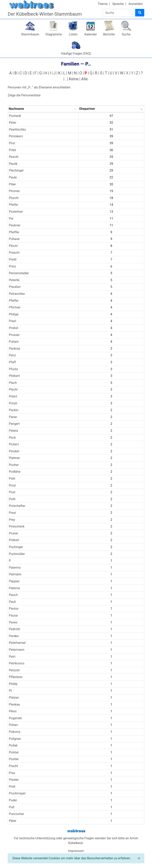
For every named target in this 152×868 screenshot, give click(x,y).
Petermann (17, 650)
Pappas (14, 581)
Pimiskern (16, 136)
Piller (12, 184)
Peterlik (14, 280)
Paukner (15, 225)
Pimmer (14, 191)
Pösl (12, 143)
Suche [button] (126, 34)
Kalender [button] (91, 34)
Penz (12, 355)
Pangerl (14, 424)
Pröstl (13, 403)
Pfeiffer (14, 232)
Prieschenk (17, 526)
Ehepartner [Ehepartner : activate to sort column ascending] (87, 109)
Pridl (12, 787)
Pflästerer (16, 677)
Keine (74, 79)
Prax (12, 773)
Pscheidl (15, 116)
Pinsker (14, 451)
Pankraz (15, 349)
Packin (14, 410)
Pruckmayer (17, 793)
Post (12, 492)
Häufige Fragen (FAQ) (76, 54)
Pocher (14, 465)
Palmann (15, 574)
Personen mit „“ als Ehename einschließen (39, 87)
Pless (13, 711)
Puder (13, 800)
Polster (14, 752)
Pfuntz (13, 369)
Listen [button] (73, 34)
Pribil (12, 150)
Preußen (15, 287)
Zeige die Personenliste (24, 95)
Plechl (13, 389)
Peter (13, 123)
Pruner (14, 533)
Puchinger (16, 547)
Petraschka (17, 294)
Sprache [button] (118, 4)
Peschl (14, 157)
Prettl (13, 259)
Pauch (13, 595)
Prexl (12, 513)
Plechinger (16, 170)
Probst (14, 328)
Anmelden (136, 4)
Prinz (12, 266)
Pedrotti (14, 629)
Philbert (14, 376)
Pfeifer (14, 205)
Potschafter (17, 506)
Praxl (12, 321)
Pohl (12, 479)
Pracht (13, 766)
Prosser (14, 335)
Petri (12, 657)
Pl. (11, 691)
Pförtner (15, 307)
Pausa (13, 615)
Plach (13, 383)
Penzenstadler (19, 273)
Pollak (13, 745)
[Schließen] (139, 858)
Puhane (14, 239)
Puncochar (17, 814)
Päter (13, 821)
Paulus (14, 609)
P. (10, 561)
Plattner (14, 458)
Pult (12, 807)
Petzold (14, 670)
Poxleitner (16, 212)
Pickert (14, 444)
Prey (12, 520)
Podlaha (15, 472)
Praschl (14, 253)
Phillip (13, 684)
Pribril (13, 396)
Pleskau (14, 704)
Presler (14, 780)
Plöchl (13, 246)
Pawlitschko (17, 129)
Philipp (14, 314)
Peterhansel (17, 643)
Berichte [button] (109, 34)
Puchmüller (17, 554)
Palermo (15, 568)
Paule (13, 177)
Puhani (14, 342)
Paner (13, 417)
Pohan (13, 725)
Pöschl (14, 198)
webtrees (76, 831)
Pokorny (15, 732)
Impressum (76, 851)
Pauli (12, 602)
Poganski (15, 718)
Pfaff (12, 362)
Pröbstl (14, 540)
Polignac (15, 739)
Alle (84, 79)
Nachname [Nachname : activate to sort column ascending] (16, 109)
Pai (11, 219)
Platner (14, 698)
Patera (13, 431)
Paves (13, 622)
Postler (14, 759)
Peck (12, 438)
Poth (12, 499)
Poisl (12, 485)
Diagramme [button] (54, 34)
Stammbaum (30, 34)
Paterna (14, 588)
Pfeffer (14, 301)
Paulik (13, 164)
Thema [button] (103, 4)
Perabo (14, 636)
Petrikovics (17, 663)
